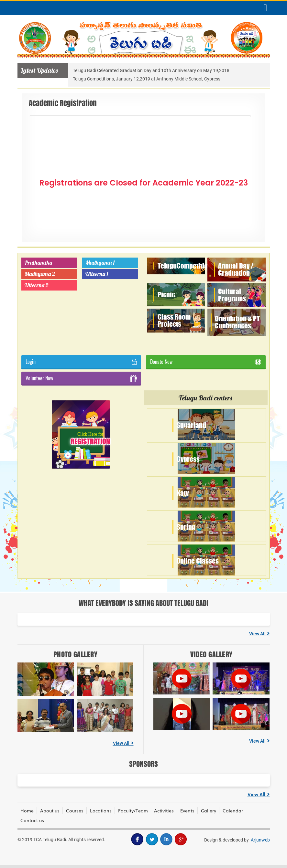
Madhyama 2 (40, 274)
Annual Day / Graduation (236, 269)
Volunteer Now (81, 378)
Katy (183, 493)
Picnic (166, 295)
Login (81, 362)
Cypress (188, 459)
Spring (186, 527)
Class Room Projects (174, 320)
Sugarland (191, 425)
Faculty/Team (133, 810)
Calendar (233, 810)
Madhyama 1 (100, 263)
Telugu (186, 266)
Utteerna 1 (97, 274)
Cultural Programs (232, 295)
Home (27, 810)
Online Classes (198, 561)
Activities (165, 810)
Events (188, 810)
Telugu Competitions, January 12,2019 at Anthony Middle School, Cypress (147, 79)
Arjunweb (260, 840)
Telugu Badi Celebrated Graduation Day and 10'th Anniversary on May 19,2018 (151, 70)
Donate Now (206, 362)
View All (259, 634)
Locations (101, 810)
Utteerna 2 (37, 285)
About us (50, 810)
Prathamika (38, 263)
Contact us (33, 820)
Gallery (209, 810)
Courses (75, 810)
